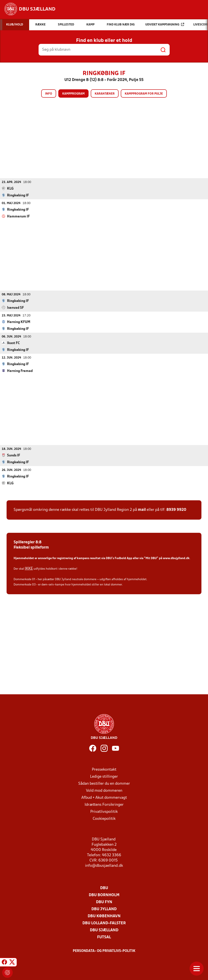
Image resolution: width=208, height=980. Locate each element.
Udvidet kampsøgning (165, 24)
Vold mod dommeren (104, 791)
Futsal (104, 937)
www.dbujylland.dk (176, 558)
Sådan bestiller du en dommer (104, 783)
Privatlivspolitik (104, 812)
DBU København (104, 916)
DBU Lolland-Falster (104, 923)
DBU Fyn (104, 902)
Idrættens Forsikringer (104, 805)
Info (49, 94)
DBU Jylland (104, 909)
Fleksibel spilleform (31, 547)
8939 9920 (176, 510)
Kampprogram (73, 94)
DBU (104, 888)
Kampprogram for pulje (144, 94)
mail (142, 510)
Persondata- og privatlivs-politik (104, 951)
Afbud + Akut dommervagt (104, 798)
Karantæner (105, 94)
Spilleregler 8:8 (28, 542)
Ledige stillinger (104, 776)
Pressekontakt (104, 769)
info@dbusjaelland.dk (104, 866)
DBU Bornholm (104, 895)
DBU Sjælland (104, 930)
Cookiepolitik (104, 819)
